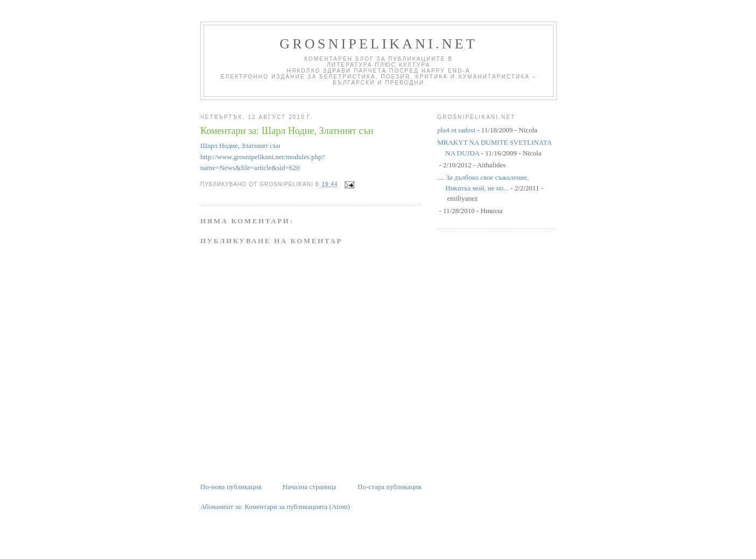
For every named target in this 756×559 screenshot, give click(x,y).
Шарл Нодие (219, 146)
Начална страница (310, 487)
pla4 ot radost (456, 130)
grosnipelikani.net (378, 44)
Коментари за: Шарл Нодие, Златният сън (287, 131)
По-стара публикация (389, 487)
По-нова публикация (231, 487)
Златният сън (261, 146)
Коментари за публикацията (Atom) (297, 507)
